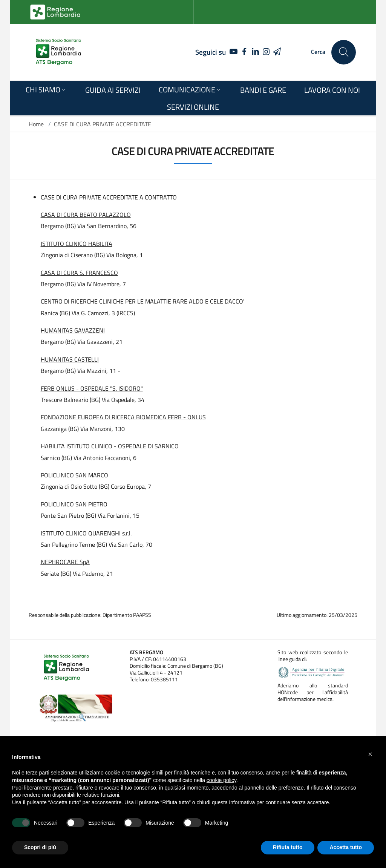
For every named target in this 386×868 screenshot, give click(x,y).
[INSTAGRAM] (266, 52)
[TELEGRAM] (277, 52)
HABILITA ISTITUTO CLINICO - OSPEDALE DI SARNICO (110, 446)
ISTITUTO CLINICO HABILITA (77, 244)
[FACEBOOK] (244, 52)
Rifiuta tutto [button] (288, 847)
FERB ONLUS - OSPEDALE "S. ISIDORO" (92, 388)
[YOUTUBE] (232, 52)
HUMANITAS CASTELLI (70, 359)
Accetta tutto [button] (346, 847)
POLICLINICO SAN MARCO (74, 475)
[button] (370, 754)
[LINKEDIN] (255, 52)
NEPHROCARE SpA (65, 562)
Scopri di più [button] (40, 847)
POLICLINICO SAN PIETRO (74, 504)
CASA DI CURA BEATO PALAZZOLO (86, 215)
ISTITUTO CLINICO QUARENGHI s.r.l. (86, 533)
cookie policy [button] (221, 780)
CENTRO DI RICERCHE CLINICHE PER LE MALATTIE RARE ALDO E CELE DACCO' (142, 301)
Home (36, 124)
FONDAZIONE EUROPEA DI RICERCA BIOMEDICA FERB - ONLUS (123, 417)
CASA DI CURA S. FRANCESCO (79, 273)
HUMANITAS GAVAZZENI (73, 330)
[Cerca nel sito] (344, 52)
